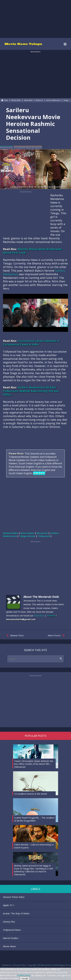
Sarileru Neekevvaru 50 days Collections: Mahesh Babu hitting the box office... (31, 391)
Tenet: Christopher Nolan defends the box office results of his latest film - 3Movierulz (34, 764)
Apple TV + (9, 905)
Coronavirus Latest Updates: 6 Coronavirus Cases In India (31, 343)
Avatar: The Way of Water (16, 913)
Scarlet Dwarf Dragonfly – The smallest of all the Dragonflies (34, 819)
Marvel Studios (11, 938)
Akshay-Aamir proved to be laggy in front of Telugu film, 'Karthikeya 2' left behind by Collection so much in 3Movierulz (34, 870)
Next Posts (57, 636)
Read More (39, 616)
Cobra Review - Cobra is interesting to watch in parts (34, 846)
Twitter (51, 616)
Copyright (32, 965)
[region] (36, 19)
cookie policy (24, 975)
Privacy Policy (19, 965)
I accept (25, 978)
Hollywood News (12, 930)
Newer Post (14, 636)
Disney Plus (9, 922)
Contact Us (6, 965)
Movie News (9, 946)
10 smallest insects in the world (30, 794)
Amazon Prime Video (14, 897)
